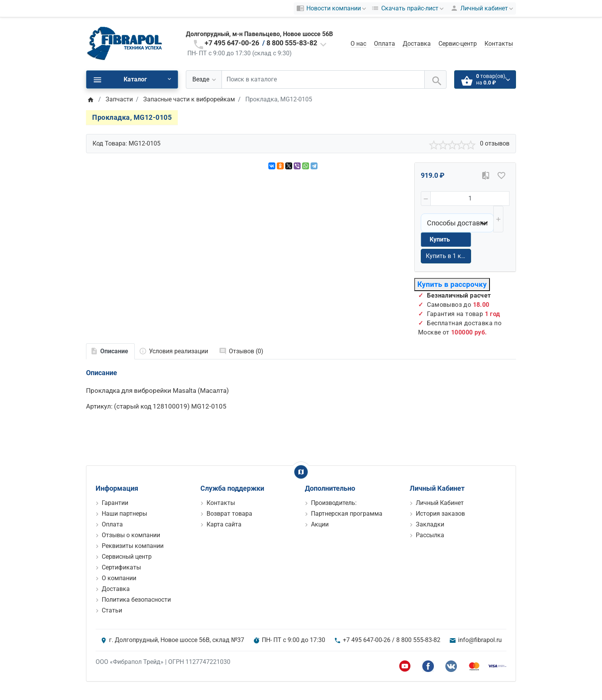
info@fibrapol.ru (480, 640)
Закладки (430, 524)
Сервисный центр (127, 557)
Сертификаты (121, 567)
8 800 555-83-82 (292, 43)
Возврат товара (229, 514)
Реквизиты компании (133, 546)
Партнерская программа (347, 514)
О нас (358, 44)
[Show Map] (301, 472)
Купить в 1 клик (448, 256)
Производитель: (334, 503)
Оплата (385, 44)
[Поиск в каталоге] (323, 79)
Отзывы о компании (131, 535)
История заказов (440, 514)
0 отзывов (495, 143)
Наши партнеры (124, 514)
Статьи (112, 610)
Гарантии (115, 503)
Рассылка (430, 535)
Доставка (417, 44)
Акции (320, 524)
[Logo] (124, 43)
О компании (119, 578)
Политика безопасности (136, 600)
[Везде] (204, 79)
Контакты (499, 44)
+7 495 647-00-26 (232, 43)
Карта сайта (224, 524)
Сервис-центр (458, 44)
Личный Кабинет (440, 503)
